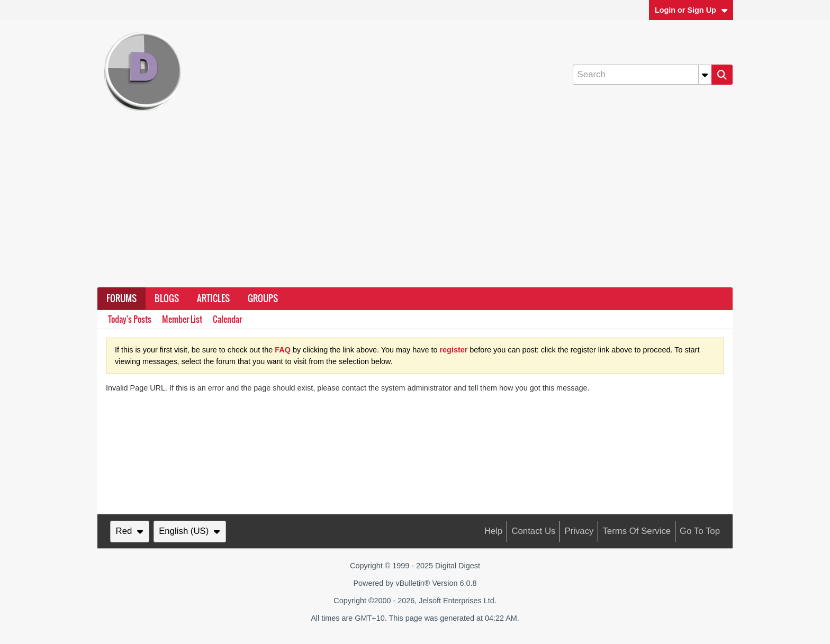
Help (494, 531)
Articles (213, 298)
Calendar (227, 319)
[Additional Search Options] (705, 75)
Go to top (700, 531)
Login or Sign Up (691, 10)
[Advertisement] (415, 208)
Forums (121, 298)
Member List (182, 319)
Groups (263, 298)
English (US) (190, 531)
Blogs (167, 298)
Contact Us (533, 531)
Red (130, 531)
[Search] (642, 75)
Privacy (579, 531)
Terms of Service (637, 531)
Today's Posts (130, 319)
